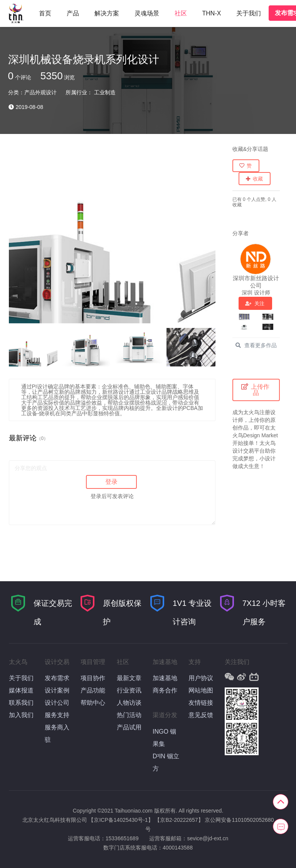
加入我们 (21, 715)
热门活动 (129, 715)
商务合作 (165, 690)
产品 (73, 13)
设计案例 (57, 690)
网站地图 (201, 690)
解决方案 (107, 13)
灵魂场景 (147, 13)
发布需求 (57, 678)
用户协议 (201, 678)
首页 (45, 13)
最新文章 (129, 678)
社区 (181, 13)
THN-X (212, 13)
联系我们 (21, 703)
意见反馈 (201, 715)
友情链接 (201, 703)
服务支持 (57, 715)
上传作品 (256, 390)
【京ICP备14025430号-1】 (121, 820)
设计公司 (57, 703)
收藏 (254, 179)
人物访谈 (129, 703)
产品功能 (93, 690)
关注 (255, 304)
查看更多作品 (256, 345)
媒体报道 (21, 690)
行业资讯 (129, 690)
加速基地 (165, 678)
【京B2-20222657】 (179, 820)
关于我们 (249, 13)
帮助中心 (93, 703)
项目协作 (93, 678)
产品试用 (129, 727)
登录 (111, 482)
